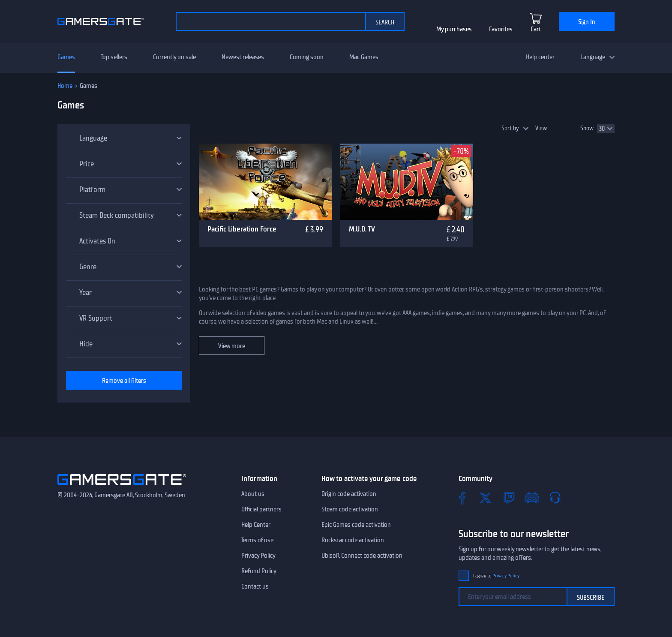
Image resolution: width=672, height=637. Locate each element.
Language (593, 57)
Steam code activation (350, 509)
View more (232, 346)
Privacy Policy (258, 556)
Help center (540, 57)
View (541, 128)
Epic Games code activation (356, 525)
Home (65, 86)
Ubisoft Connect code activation (362, 556)
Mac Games (364, 57)
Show (587, 128)
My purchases (454, 29)
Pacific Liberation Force (242, 229)
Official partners (261, 509)
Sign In (587, 22)
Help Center (256, 525)
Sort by (510, 128)
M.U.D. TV (362, 229)
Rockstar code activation (353, 540)
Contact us (255, 586)
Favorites (501, 29)
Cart (536, 29)
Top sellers (114, 57)
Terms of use (257, 540)
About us (253, 494)
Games (66, 57)
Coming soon (307, 57)
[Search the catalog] (270, 21)
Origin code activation (349, 494)
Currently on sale (174, 57)
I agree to (496, 576)
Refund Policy (259, 571)
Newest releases (243, 57)
